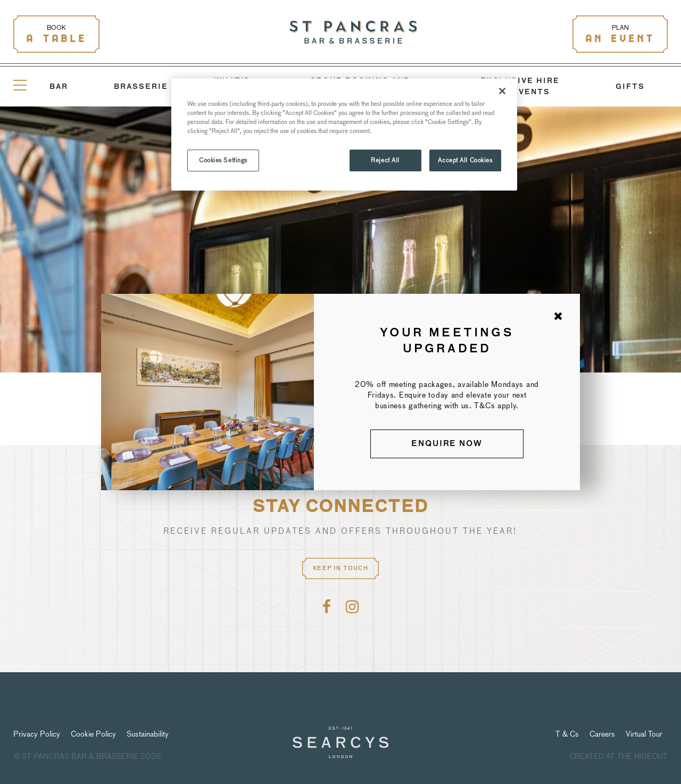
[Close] (502, 91)
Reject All (385, 160)
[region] (344, 134)
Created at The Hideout (618, 756)
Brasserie (141, 87)
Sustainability (148, 734)
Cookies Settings (223, 160)
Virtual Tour (644, 734)
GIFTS (630, 87)
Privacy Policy (37, 734)
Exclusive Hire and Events (520, 87)
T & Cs (567, 734)
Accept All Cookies (465, 160)
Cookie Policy (93, 734)
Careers (602, 734)
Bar (59, 87)
